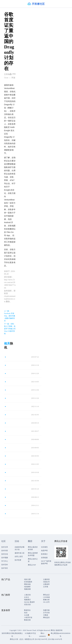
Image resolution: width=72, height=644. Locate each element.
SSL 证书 (46, 602)
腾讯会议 (46, 595)
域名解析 (27, 587)
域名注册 (27, 579)
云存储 (46, 587)
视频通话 (27, 600)
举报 (13, 74)
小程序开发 (28, 617)
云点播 (27, 615)
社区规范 (44, 547)
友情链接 (44, 558)
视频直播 (27, 589)
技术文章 (5, 547)
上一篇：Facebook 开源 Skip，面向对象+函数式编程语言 (10, 316)
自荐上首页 (19, 557)
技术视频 (5, 558)
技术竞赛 (18, 560)
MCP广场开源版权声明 (46, 562)
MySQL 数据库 (29, 602)
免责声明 (44, 551)
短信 (26, 613)
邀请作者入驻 (20, 553)
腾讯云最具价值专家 (33, 548)
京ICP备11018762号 (55, 639)
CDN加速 (46, 597)
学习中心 (5, 561)
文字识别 (46, 613)
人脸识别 (27, 595)
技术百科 (5, 565)
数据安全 (27, 610)
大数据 (46, 615)
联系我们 (44, 554)
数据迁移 (27, 620)
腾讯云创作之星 (33, 560)
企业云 (27, 597)
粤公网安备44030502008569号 (60, 635)
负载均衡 (46, 610)
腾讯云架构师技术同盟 (33, 554)
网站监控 (46, 617)
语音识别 (27, 605)
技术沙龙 (5, 554)
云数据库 (46, 584)
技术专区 (5, 568)
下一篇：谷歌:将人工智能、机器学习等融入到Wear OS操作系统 (10, 329)
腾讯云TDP (32, 565)
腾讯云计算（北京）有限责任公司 (22, 639)
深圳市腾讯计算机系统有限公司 (12, 635)
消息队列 (46, 582)
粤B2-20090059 (43, 635)
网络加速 (27, 584)
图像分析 (46, 600)
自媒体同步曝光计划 (20, 548)
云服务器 (46, 579)
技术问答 (5, 551)
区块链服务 (28, 582)
